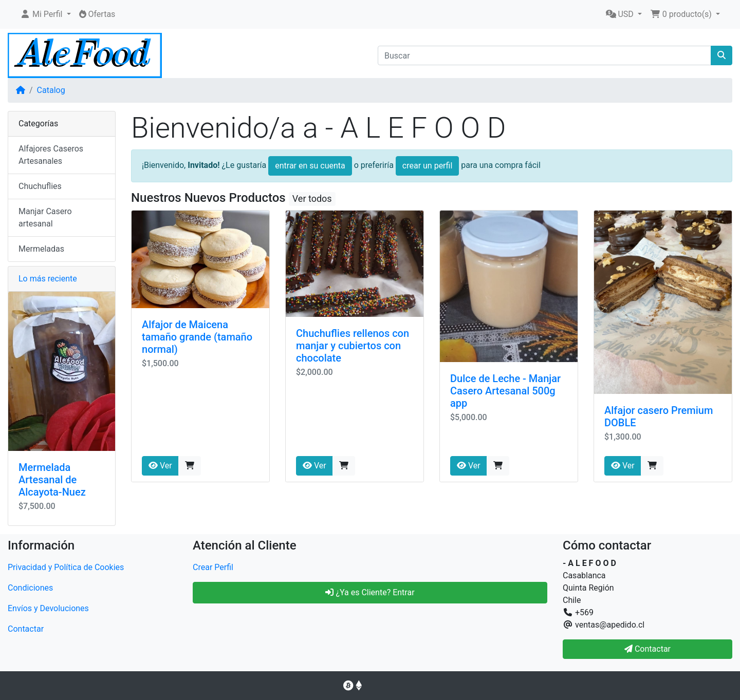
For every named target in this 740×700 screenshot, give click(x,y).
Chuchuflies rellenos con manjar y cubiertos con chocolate (353, 346)
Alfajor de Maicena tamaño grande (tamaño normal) (197, 337)
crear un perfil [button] (428, 166)
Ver (160, 466)
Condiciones (30, 588)
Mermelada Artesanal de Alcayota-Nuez (52, 480)
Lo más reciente (48, 279)
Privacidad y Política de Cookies (66, 567)
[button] (45, 14)
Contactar (26, 629)
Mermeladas (41, 249)
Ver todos (312, 198)
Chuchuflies (40, 186)
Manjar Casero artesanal (45, 217)
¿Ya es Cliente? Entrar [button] (370, 592)
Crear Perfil (213, 567)
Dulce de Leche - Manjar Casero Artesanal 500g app (505, 391)
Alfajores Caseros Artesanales (51, 155)
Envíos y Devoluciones (48, 608)
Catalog (51, 90)
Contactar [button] (647, 649)
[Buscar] (544, 55)
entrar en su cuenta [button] (310, 166)
